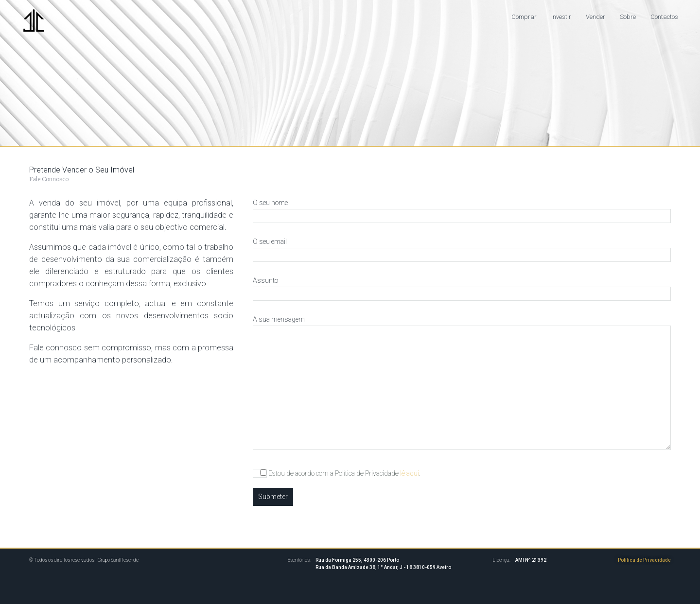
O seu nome (462, 209)
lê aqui (410, 473)
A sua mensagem (462, 383)
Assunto (462, 287)
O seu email (462, 248)
